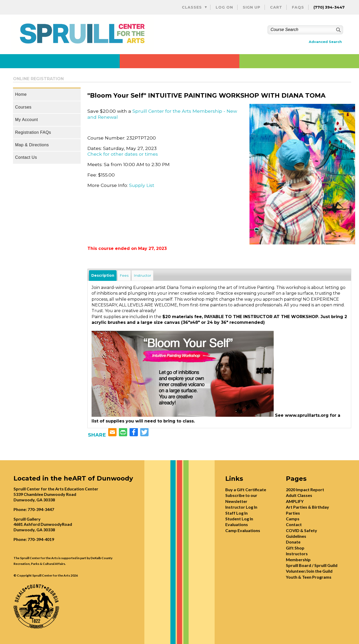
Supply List (142, 185)
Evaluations (237, 524)
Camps (293, 519)
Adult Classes (299, 495)
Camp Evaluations (243, 530)
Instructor (142, 275)
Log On (224, 7)
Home (21, 94)
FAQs (298, 7)
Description (103, 275)
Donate (293, 542)
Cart (276, 7)
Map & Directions (32, 145)
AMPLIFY (295, 501)
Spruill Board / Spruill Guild (312, 565)
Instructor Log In (241, 507)
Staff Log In (236, 513)
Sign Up (252, 7)
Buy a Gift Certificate (246, 490)
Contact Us (26, 157)
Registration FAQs (33, 132)
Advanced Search (325, 42)
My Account (27, 120)
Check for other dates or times (123, 154)
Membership (298, 560)
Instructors (297, 554)
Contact (294, 524)
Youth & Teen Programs (309, 577)
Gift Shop (295, 548)
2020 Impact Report (305, 490)
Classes (192, 7)
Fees (124, 275)
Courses (23, 107)
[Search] (338, 30)
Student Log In (239, 519)
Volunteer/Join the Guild (309, 571)
